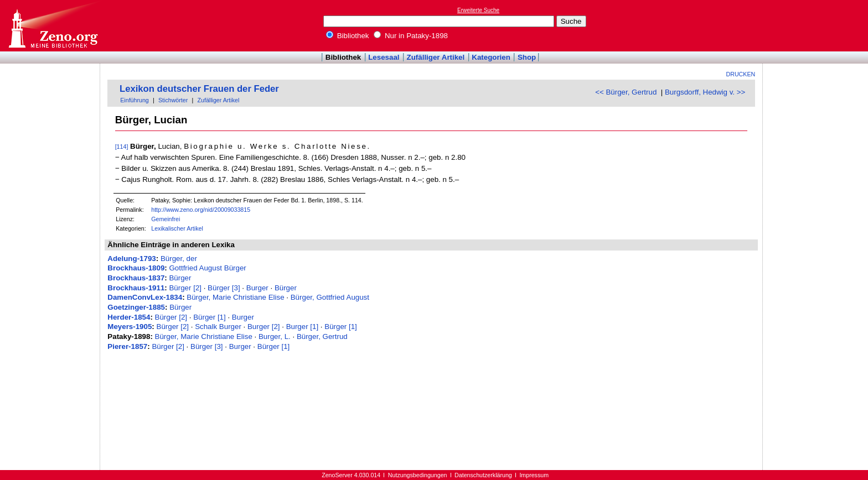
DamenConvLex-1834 (145, 297)
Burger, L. (275, 336)
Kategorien (491, 57)
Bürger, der (179, 259)
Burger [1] (303, 327)
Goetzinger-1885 (136, 307)
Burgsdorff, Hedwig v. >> (705, 92)
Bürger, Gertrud (322, 336)
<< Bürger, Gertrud (626, 92)
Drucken (741, 74)
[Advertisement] (817, 25)
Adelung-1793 (131, 259)
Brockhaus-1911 (136, 288)
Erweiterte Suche (478, 10)
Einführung (135, 100)
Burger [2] (264, 327)
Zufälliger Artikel (436, 57)
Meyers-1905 (130, 327)
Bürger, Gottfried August (330, 297)
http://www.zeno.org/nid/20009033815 (201, 210)
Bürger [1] (210, 317)
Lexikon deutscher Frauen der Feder (199, 89)
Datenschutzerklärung (483, 475)
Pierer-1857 (127, 346)
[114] (122, 147)
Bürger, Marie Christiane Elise (235, 297)
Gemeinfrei (166, 219)
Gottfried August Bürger (207, 268)
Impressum (534, 475)
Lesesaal (384, 57)
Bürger (180, 278)
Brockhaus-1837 (136, 278)
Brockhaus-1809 (136, 268)
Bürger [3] (224, 288)
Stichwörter (173, 100)
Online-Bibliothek (53, 26)
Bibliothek (348, 36)
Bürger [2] (185, 288)
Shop (527, 57)
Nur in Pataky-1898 (411, 36)
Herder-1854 (129, 317)
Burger (257, 288)
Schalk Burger (218, 327)
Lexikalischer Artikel (177, 228)
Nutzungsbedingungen (418, 475)
